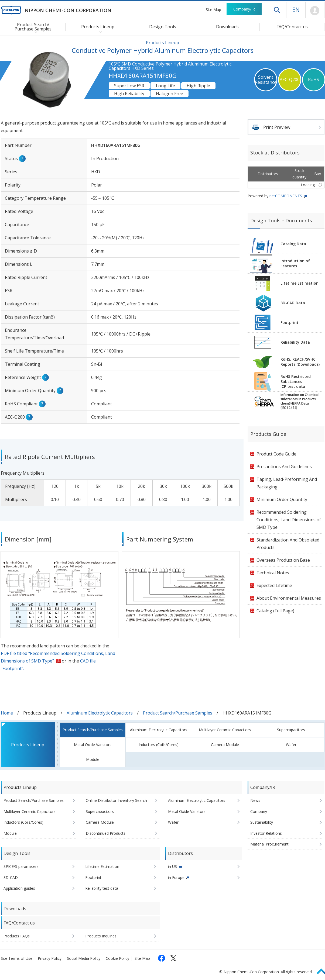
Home (7, 713)
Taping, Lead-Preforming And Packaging (287, 483)
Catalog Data (293, 244)
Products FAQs (17, 936)
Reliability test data (102, 888)
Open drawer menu (277, 10)
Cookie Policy (117, 958)
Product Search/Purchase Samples (178, 713)
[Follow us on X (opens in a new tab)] (173, 958)
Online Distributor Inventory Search (116, 800)
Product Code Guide (276, 454)
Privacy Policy (50, 958)
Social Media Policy (84, 958)
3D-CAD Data (293, 303)
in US (172, 866)
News (255, 800)
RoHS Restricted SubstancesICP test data (296, 382)
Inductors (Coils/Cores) (159, 745)
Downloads (227, 27)
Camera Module (225, 745)
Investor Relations (266, 833)
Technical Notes (273, 573)
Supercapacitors (291, 730)
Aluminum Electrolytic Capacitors (100, 713)
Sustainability (262, 822)
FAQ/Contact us (292, 27)
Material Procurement (269, 844)
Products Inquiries (101, 936)
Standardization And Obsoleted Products (288, 544)
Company (259, 811)
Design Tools (163, 27)
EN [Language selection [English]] (296, 9)
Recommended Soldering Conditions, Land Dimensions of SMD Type (289, 520)
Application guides (19, 888)
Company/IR (244, 9)
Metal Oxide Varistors (93, 745)
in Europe (176, 877)
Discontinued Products (106, 833)
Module (93, 759)
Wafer (291, 745)
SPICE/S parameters (21, 866)
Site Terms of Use (17, 958)
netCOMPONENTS (286, 196)
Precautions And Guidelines (284, 467)
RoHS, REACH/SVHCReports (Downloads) (300, 362)
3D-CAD (11, 877)
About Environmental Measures (289, 598)
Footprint (290, 322)
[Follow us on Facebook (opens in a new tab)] (162, 958)
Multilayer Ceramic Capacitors (225, 730)
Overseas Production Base (283, 560)
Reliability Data (295, 342)
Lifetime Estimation (300, 283)
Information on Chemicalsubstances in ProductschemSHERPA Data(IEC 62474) (300, 401)
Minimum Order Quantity (282, 499)
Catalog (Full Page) (275, 611)
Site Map (213, 10)
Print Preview (277, 127)
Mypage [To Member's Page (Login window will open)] (315, 11)
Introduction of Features (295, 263)
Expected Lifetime (274, 585)
